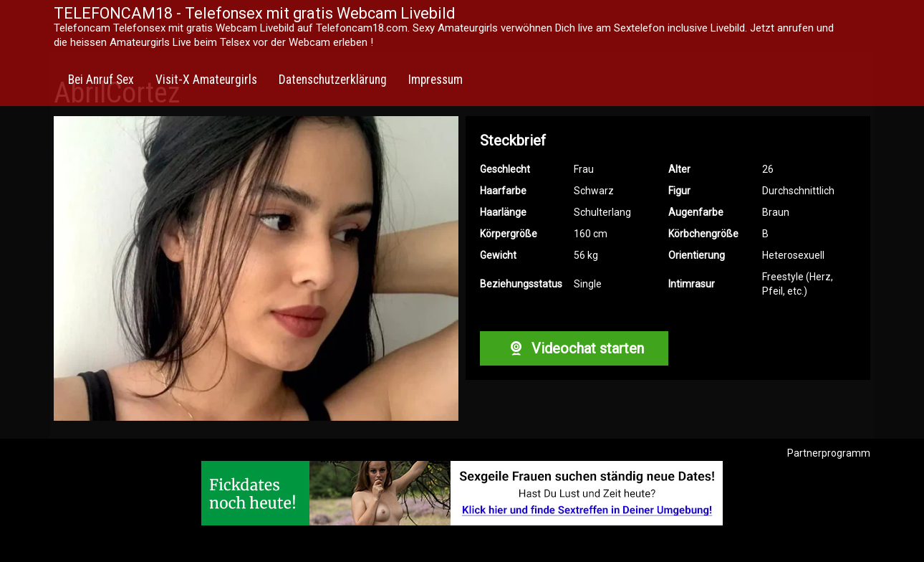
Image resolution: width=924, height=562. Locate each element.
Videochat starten (574, 348)
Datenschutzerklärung (333, 80)
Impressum (435, 80)
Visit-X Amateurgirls (206, 80)
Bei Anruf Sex (101, 80)
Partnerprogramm (829, 453)
